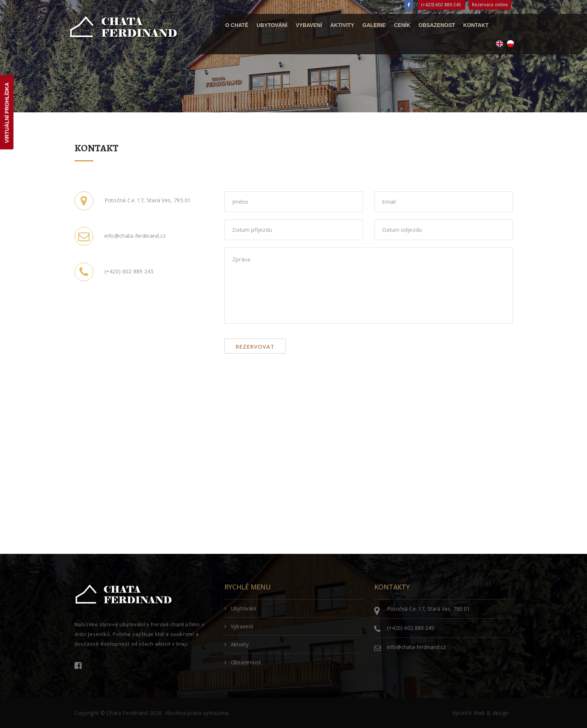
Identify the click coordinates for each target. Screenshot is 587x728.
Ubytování (272, 25)
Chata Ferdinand (127, 713)
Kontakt (476, 25)
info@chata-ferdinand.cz (416, 647)
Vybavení (309, 25)
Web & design (491, 713)
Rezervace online (490, 5)
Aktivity (342, 25)
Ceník (402, 25)
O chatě (237, 25)
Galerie (374, 25)
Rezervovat (255, 346)
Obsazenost (437, 25)
